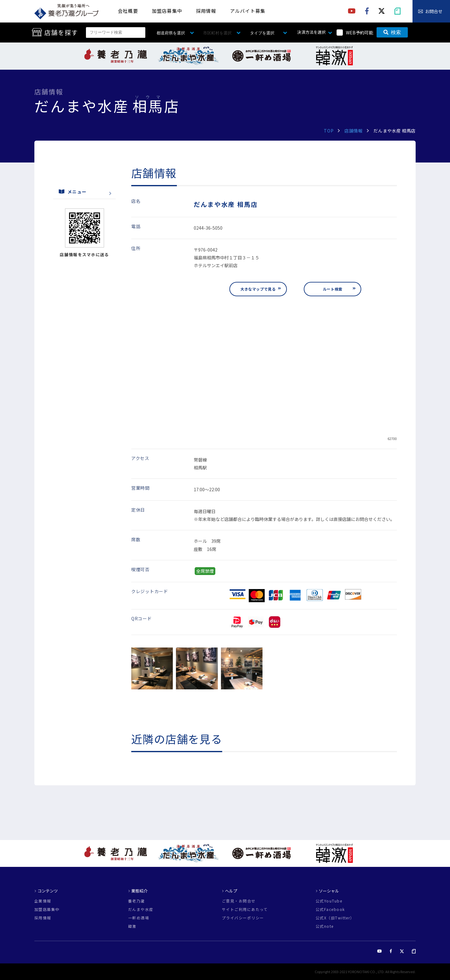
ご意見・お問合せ (239, 901)
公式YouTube (329, 901)
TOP (329, 131)
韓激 (132, 926)
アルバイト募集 (248, 11)
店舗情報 (353, 131)
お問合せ (434, 11)
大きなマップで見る (258, 289)
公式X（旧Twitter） (335, 918)
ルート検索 (333, 289)
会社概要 (128, 11)
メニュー (73, 192)
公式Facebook (330, 909)
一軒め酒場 (139, 918)
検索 (392, 32)
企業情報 (43, 901)
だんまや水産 (141, 909)
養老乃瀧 (137, 901)
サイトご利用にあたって (245, 909)
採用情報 (206, 11)
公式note (325, 926)
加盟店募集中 (167, 11)
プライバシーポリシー (243, 918)
